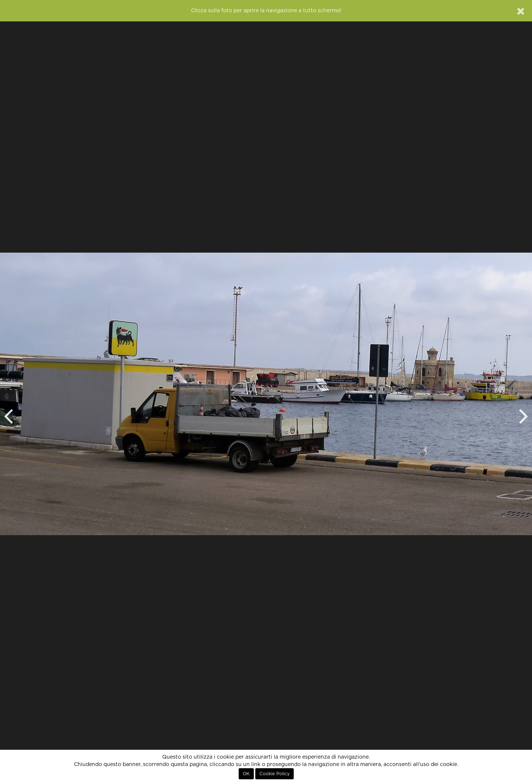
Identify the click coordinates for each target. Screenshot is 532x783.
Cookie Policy (274, 774)
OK (246, 774)
